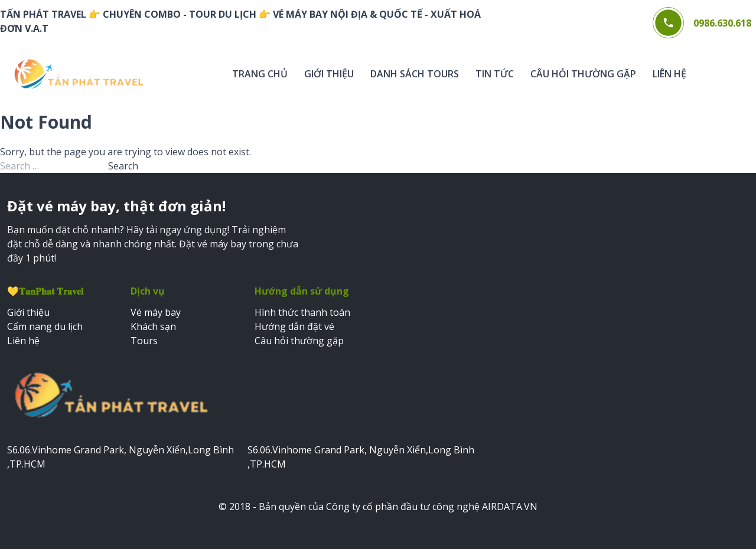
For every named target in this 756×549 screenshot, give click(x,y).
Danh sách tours (415, 74)
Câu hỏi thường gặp (583, 74)
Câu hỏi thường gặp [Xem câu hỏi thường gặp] (299, 341)
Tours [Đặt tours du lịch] (144, 341)
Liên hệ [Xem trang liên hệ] (23, 341)
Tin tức (495, 74)
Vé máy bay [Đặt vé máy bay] (156, 312)
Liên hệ (669, 74)
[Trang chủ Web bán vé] (79, 75)
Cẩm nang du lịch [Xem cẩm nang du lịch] (45, 326)
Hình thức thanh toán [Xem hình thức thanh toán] (302, 312)
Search (123, 166)
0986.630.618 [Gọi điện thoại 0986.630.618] (722, 23)
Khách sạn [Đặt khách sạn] (153, 326)
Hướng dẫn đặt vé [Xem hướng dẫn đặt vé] (294, 326)
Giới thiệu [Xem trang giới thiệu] (28, 312)
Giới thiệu (329, 74)
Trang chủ (260, 74)
